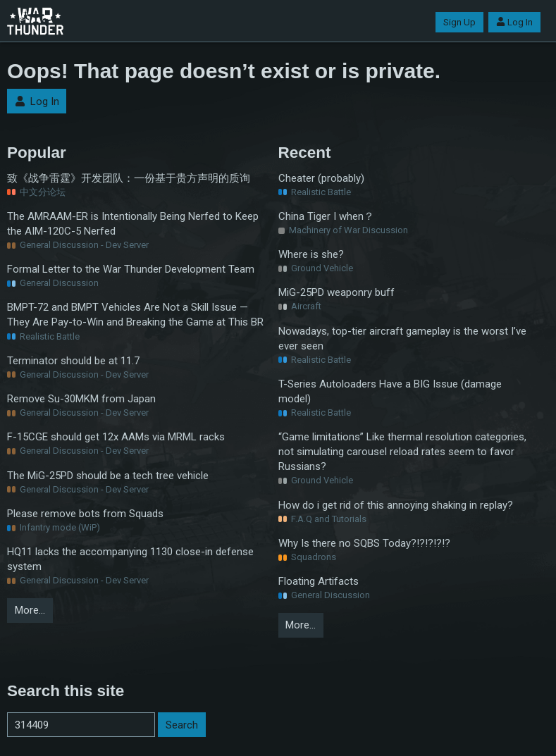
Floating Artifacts (319, 581)
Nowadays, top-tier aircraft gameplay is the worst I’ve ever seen (402, 339)
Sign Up (459, 22)
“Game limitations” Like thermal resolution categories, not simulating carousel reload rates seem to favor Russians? (402, 452)
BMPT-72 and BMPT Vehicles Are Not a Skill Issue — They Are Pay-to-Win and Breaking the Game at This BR (135, 315)
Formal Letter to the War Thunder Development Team (131, 269)
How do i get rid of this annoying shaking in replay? (396, 505)
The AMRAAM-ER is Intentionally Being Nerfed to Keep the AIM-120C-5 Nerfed (133, 224)
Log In (514, 22)
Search (182, 725)
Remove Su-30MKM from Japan (81, 399)
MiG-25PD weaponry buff (336, 292)
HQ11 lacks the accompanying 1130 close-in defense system (130, 559)
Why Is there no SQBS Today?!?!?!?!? (364, 543)
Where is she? (311, 254)
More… (30, 610)
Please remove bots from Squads (85, 514)
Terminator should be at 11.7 (73, 361)
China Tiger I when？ (326, 216)
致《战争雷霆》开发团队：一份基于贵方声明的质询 (129, 178)
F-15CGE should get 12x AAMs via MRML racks (116, 437)
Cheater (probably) (321, 178)
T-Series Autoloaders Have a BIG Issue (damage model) (390, 391)
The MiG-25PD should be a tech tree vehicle (108, 476)
